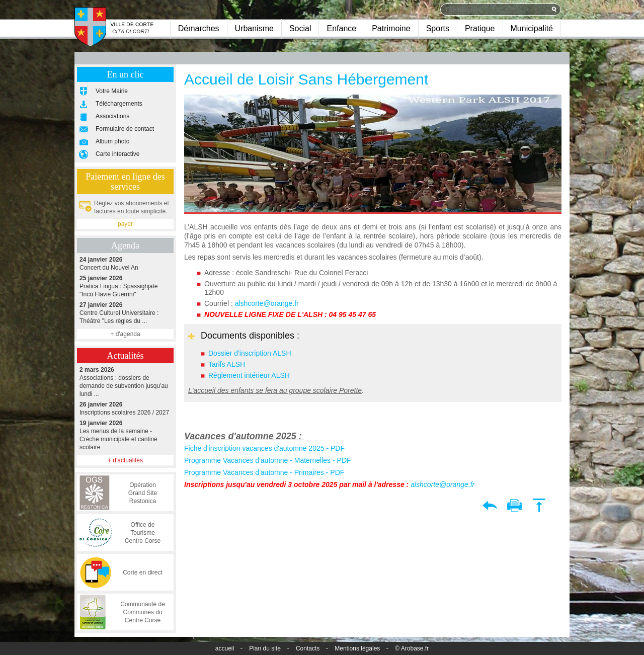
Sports (438, 28)
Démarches (199, 28)
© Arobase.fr (412, 648)
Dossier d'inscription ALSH (250, 353)
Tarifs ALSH (227, 364)
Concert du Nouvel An (125, 263)
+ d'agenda (125, 334)
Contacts (308, 648)
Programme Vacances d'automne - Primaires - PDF (264, 472)
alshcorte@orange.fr (267, 303)
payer (125, 224)
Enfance (341, 28)
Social (300, 28)
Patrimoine (391, 28)
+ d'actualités (125, 460)
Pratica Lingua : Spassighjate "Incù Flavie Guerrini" (125, 286)
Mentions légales (357, 648)
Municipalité (532, 28)
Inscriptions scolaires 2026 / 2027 (125, 408)
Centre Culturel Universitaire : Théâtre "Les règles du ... (125, 313)
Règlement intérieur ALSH (249, 375)
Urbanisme (254, 28)
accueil (225, 648)
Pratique (480, 28)
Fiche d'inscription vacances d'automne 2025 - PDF (264, 448)
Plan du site (265, 648)
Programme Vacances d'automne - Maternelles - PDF (268, 460)
